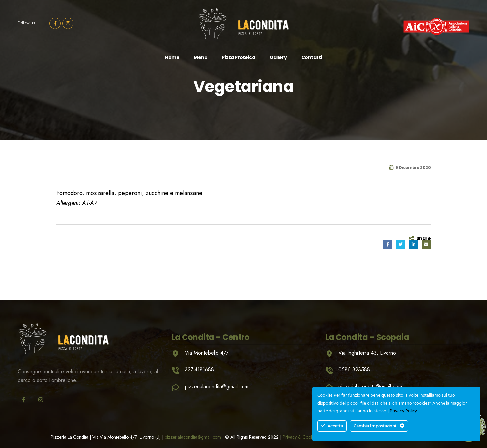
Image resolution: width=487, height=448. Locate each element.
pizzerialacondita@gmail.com (193, 437)
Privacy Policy (403, 411)
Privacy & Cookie (300, 437)
